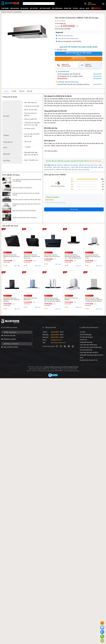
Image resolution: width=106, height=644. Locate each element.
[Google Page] (61, 347)
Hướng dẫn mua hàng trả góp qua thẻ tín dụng (92, 356)
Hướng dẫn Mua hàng (86, 342)
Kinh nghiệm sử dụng (10, 175)
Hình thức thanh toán (86, 350)
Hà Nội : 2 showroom (10, 332)
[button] (50, 18)
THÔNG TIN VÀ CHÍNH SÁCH (90, 328)
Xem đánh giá (62, 23)
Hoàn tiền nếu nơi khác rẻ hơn (89, 360)
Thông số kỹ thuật (9, 97)
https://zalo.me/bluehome (58, 343)
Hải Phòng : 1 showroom (11, 344)
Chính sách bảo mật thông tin (89, 345)
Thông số (21, 91)
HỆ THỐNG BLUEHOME (10, 328)
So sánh (18, 266)
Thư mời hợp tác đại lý (86, 337)
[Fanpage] (57, 347)
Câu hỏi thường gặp (86, 335)
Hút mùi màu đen (81, 170)
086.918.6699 (97, 74)
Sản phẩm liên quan (10, 226)
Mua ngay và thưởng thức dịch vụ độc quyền (79, 47)
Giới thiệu (83, 332)
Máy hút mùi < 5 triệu (65, 167)
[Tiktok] (73, 347)
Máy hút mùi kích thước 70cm (88, 165)
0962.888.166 (97, 85)
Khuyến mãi (61, 32)
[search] (53, 4)
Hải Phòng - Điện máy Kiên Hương (69, 82)
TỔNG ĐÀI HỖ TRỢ (50, 328)
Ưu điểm (13, 91)
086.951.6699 (55, 338)
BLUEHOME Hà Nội (65, 72)
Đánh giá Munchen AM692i (55, 175)
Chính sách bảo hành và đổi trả (89, 353)
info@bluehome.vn (56, 340)
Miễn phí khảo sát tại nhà (67, 36)
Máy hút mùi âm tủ (57, 165)
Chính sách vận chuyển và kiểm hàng (91, 348)
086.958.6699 (97, 77)
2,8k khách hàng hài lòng (53, 186)
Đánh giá (29, 91)
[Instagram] (69, 347)
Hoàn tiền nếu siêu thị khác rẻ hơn (69, 39)
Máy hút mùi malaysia (71, 165)
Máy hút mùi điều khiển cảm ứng (64, 170)
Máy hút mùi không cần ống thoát (84, 167)
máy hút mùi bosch (95, 161)
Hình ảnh (6, 91)
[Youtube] (65, 347)
